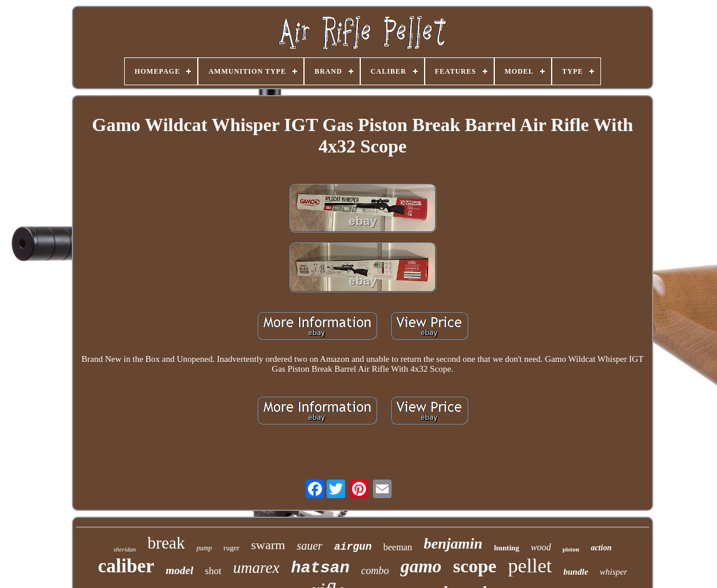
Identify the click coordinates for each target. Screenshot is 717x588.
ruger (231, 548)
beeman (398, 547)
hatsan (321, 568)
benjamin (453, 544)
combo (375, 571)
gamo (421, 566)
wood (541, 547)
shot (213, 571)
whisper (614, 572)
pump (204, 548)
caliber (126, 566)
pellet (530, 566)
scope (475, 566)
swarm (268, 545)
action (601, 548)
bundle (576, 572)
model (180, 570)
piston (571, 549)
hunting (507, 548)
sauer (309, 546)
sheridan (125, 549)
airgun (353, 547)
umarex (256, 568)
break (166, 543)
